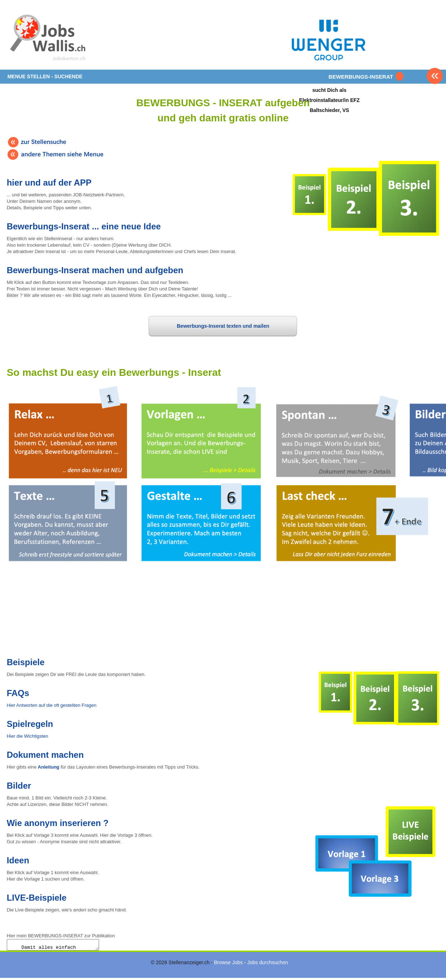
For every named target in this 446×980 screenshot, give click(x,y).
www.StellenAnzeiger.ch (50, 37)
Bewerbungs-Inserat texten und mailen (223, 326)
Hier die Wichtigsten (28, 736)
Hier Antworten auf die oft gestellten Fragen (52, 705)
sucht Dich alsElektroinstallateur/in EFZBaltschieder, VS (330, 100)
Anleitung (48, 767)
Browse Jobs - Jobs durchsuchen (251, 965)
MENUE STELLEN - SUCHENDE (45, 76)
